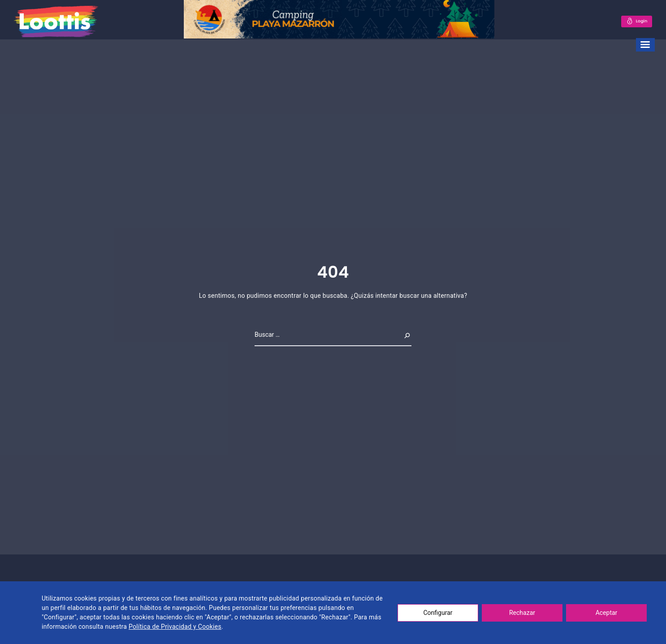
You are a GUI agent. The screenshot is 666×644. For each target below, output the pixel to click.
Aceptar (607, 613)
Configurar (438, 613)
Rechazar (522, 613)
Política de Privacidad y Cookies (175, 627)
